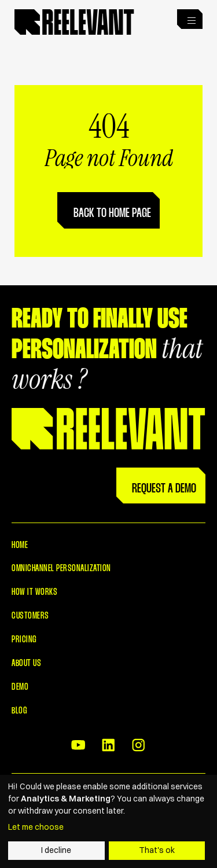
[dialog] (108, 821)
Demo (20, 687)
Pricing (24, 640)
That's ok (157, 850)
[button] (190, 19)
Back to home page (112, 214)
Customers (30, 616)
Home (20, 545)
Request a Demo (164, 489)
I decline (56, 850)
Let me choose (36, 827)
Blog (19, 711)
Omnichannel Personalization (61, 569)
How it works (34, 592)
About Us (26, 663)
